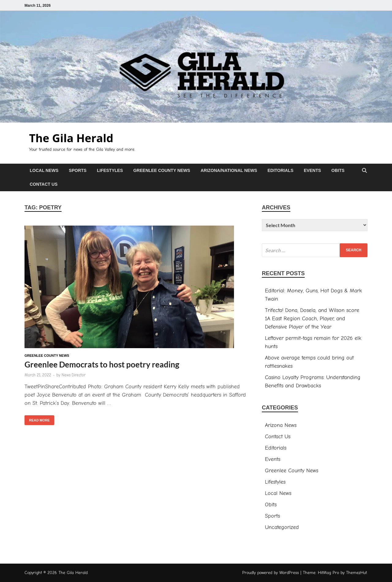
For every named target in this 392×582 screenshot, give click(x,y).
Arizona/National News (229, 170)
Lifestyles (110, 170)
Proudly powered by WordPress (271, 573)
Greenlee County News (162, 170)
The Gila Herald (71, 138)
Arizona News (281, 425)
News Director (73, 375)
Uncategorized (282, 527)
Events (312, 170)
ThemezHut (356, 573)
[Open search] (364, 171)
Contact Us (44, 184)
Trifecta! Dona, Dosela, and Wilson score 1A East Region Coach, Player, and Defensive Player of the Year (312, 319)
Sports (78, 170)
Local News (44, 170)
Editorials (280, 170)
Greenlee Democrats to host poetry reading (102, 364)
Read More (37, 419)
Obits (338, 170)
